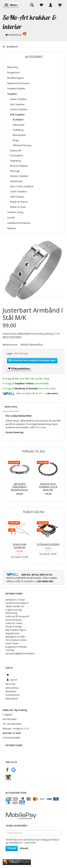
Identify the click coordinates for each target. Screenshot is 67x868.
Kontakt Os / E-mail (15, 600)
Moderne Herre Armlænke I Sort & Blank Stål (48, 487)
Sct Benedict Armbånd (48, 544)
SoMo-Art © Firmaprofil (17, 616)
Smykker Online (24, 383)
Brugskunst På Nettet (16, 647)
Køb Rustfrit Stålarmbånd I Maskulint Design (19, 487)
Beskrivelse (11, 407)
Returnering (11, 613)
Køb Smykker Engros (16, 630)
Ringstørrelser (13, 633)
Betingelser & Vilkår (15, 637)
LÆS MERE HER (45, 581)
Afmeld (24, 848)
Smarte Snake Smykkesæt (19, 546)
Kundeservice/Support (17, 603)
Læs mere (52, 393)
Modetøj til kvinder (26, 388)
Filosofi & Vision (14, 620)
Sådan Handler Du (15, 606)
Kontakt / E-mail (12, 733)
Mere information (12, 337)
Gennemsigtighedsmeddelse (20, 653)
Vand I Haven (12, 643)
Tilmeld (12, 848)
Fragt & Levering (14, 610)
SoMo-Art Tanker (14, 623)
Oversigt (10, 650)
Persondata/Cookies (16, 640)
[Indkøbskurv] (33, 35)
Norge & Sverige (14, 626)
